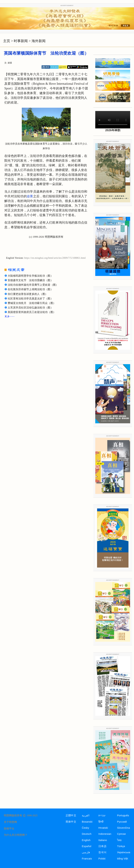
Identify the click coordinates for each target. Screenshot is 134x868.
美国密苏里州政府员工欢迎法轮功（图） (32, 312)
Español (87, 846)
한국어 (102, 852)
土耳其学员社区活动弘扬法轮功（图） (30, 308)
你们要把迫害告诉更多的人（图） (28, 294)
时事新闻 (21, 41)
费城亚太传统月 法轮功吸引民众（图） (32, 303)
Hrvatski (103, 828)
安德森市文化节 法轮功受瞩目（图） (30, 280)
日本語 (102, 846)
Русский (122, 822)
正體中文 (71, 815)
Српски (121, 834)
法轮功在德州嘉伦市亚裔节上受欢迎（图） (33, 285)
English (86, 840)
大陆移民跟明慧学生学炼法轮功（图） (30, 276)
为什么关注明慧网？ (16, 835)
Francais (87, 859)
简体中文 (71, 822)
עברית (102, 815)
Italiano (103, 840)
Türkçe (121, 846)
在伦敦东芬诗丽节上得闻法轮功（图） (30, 289)
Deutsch (87, 834)
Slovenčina (124, 828)
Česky (85, 828)
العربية (86, 815)
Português (123, 815)
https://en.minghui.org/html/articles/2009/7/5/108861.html (55, 258)
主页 (7, 41)
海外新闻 (39, 41)
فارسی (86, 852)
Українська (124, 852)
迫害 (30, 196)
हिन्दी (101, 822)
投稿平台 (9, 829)
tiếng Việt (123, 859)
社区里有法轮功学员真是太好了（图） (30, 299)
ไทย (119, 840)
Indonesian (105, 834)
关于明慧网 (10, 822)
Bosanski (87, 822)
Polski (102, 859)
